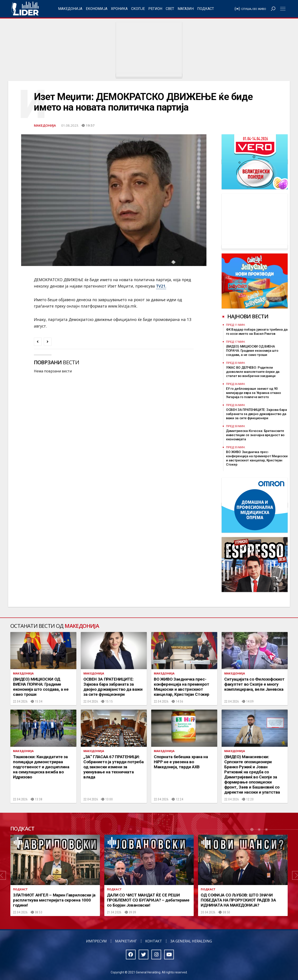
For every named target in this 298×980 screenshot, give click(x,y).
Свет (170, 9)
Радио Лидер (25, 9)
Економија (97, 9)
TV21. (161, 286)
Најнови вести (248, 316)
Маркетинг (126, 941)
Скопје (138, 9)
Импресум (96, 941)
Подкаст (206, 9)
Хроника (119, 9)
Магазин (186, 9)
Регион (155, 9)
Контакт (154, 941)
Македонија (70, 9)
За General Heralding (191, 941)
